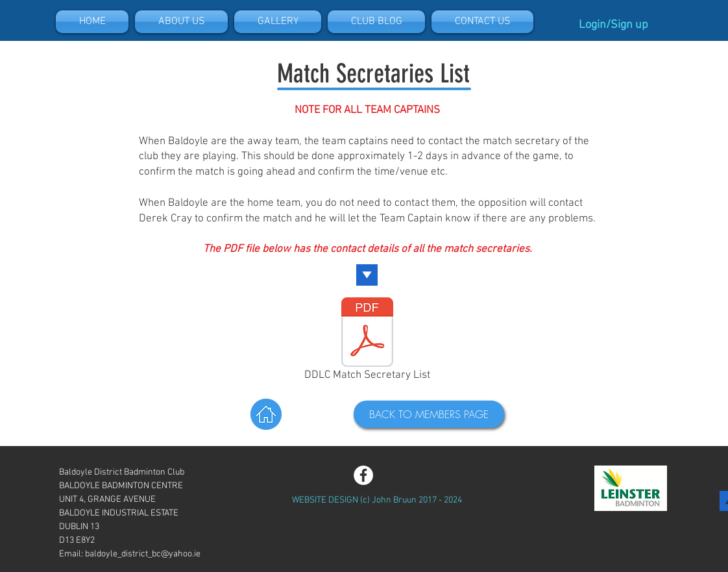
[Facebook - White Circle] (363, 475)
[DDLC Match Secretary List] (367, 342)
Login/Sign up (613, 25)
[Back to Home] (266, 414)
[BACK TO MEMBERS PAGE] (429, 414)
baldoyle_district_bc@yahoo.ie (143, 554)
